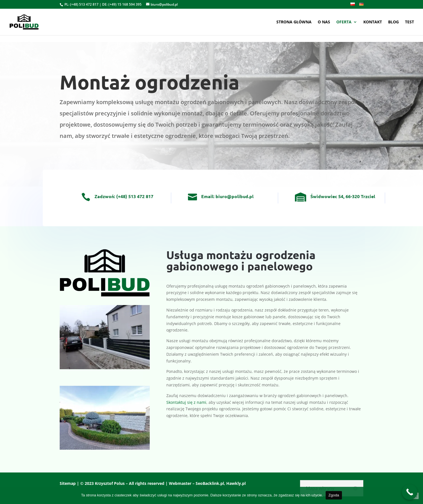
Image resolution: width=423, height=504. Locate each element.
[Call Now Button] (410, 492)
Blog (393, 22)
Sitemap (68, 483)
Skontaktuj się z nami (186, 402)
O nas (324, 22)
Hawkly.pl (236, 483)
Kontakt (373, 22)
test (409, 22)
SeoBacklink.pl (210, 483)
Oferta (344, 22)
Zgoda (334, 495)
